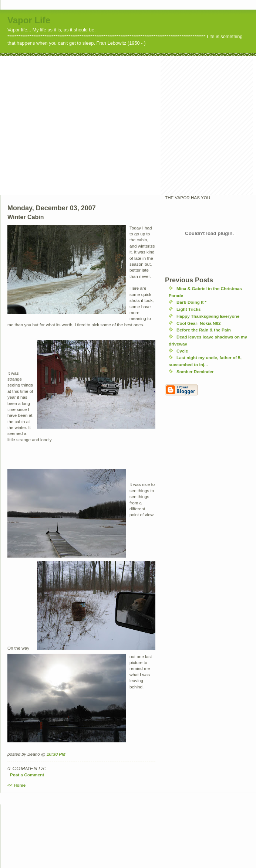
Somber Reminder (195, 372)
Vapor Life (29, 20)
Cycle (182, 351)
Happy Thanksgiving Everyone (208, 316)
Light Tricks (189, 309)
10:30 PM (56, 754)
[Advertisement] (69, 125)
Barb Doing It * (191, 302)
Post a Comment (27, 775)
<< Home (16, 785)
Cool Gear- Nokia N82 (199, 323)
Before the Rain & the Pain (204, 330)
